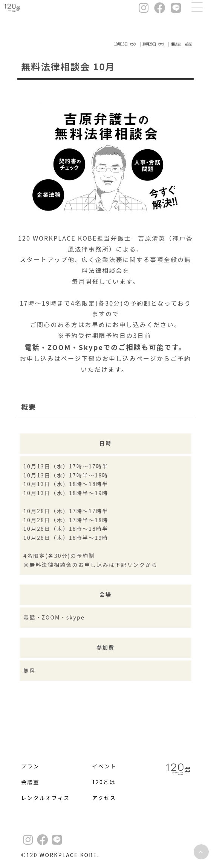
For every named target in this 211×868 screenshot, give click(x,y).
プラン (30, 766)
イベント (104, 766)
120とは (104, 782)
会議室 (30, 782)
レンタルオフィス (45, 798)
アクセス (104, 798)
